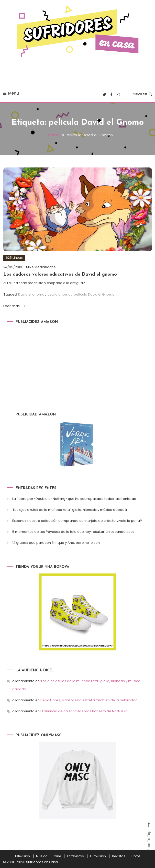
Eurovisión (98, 856)
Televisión (22, 856)
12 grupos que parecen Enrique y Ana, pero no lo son (56, 543)
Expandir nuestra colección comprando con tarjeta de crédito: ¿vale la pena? (77, 521)
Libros (136, 856)
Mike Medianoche (41, 267)
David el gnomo (31, 294)
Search (143, 94)
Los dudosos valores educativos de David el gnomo (60, 274)
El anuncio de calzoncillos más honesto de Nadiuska (84, 711)
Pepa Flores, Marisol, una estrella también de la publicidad (89, 700)
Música (42, 856)
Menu (11, 93)
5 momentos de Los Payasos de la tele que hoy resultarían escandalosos (73, 532)
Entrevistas (75, 856)
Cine (57, 856)
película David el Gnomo (94, 294)
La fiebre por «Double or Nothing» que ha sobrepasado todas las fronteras (74, 499)
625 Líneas (14, 258)
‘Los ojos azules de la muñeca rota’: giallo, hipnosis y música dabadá (70, 510)
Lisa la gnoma (59, 294)
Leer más (14, 306)
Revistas (119, 856)
